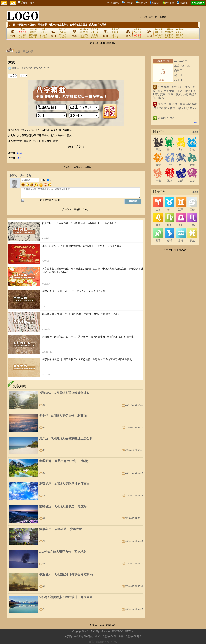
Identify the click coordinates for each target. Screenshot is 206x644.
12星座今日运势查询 (126, 637)
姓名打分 (84, 29)
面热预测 (180, 35)
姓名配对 (84, 32)
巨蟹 (192, 210)
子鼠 (158, 150)
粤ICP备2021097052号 (123, 631)
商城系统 (184, 3)
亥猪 (192, 181)
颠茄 (19, 153)
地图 (139, 637)
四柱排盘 (43, 29)
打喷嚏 (159, 37)
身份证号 (180, 32)
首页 (18, 52)
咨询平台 (169, 3)
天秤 (181, 225)
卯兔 (192, 150)
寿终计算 (180, 37)
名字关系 (95, 37)
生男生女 (159, 35)
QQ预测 (180, 29)
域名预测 (159, 32)
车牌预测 (169, 29)
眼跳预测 (169, 35)
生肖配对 (138, 29)
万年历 (63, 37)
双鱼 (192, 241)
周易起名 (84, 37)
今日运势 (21, 25)
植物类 (15, 68)
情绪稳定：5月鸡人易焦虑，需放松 (63, 506)
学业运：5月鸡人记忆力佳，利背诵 (63, 416)
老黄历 (63, 32)
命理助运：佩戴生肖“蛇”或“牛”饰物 (64, 461)
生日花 (115, 37)
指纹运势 (33, 35)
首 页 (12, 25)
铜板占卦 (33, 37)
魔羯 (169, 241)
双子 (181, 210)
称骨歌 (43, 32)
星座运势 (115, 29)
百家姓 (95, 35)
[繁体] (33, 3)
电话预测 (169, 32)
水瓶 (181, 241)
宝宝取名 (64, 25)
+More (195, 122)
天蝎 (192, 225)
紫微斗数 (23, 37)
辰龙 (158, 165)
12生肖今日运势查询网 (104, 637)
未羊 (192, 165)
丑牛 (169, 150)
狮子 (158, 225)
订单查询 (129, 3)
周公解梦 (42, 25)
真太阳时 (156, 3)
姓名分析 (95, 32)
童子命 (73, 25)
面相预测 (23, 35)
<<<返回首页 (113, 3)
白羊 (158, 210)
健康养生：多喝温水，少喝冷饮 (61, 529)
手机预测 (159, 29)
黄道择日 (63, 29)
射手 (158, 241)
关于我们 (69, 637)
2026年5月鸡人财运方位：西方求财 (63, 552)
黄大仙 (92, 25)
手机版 (23, 3)
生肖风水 (138, 37)
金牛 (169, 210)
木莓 (19, 158)
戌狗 (181, 181)
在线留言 (79, 637)
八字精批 (23, 29)
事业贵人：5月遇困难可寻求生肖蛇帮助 (66, 574)
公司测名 (84, 35)
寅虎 (181, 150)
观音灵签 (83, 25)
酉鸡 (169, 181)
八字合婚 (33, 29)
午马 (181, 165)
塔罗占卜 (43, 35)
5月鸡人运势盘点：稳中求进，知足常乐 (66, 597)
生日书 (115, 35)
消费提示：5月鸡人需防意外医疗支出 (64, 484)
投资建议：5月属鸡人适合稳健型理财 (64, 393)
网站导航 (102, 25)
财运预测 (169, 37)
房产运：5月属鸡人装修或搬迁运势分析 (66, 438)
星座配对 (115, 32)
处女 (169, 225)
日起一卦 (53, 25)
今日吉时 (63, 35)
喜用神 (33, 32)
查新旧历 (143, 3)
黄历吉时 (32, 25)
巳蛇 (169, 165)
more (195, 132)
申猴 (158, 181)
